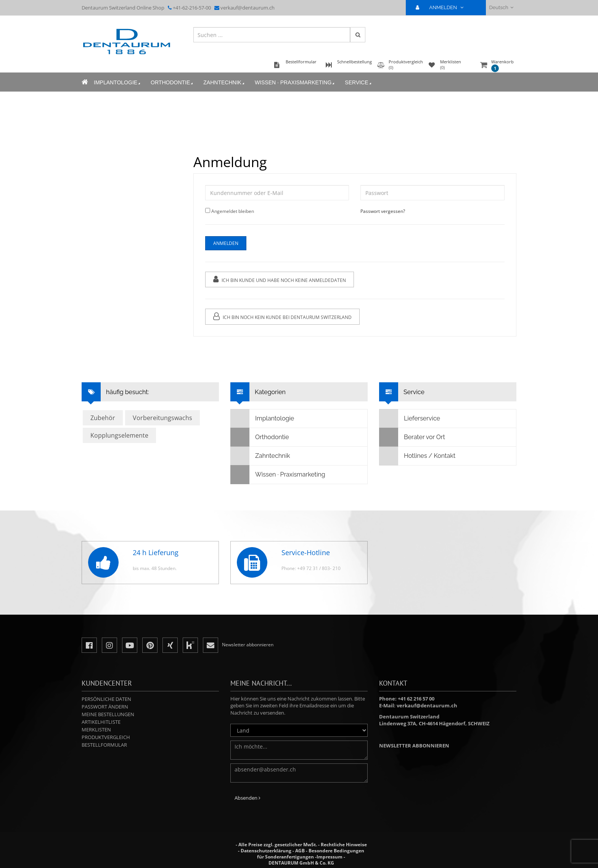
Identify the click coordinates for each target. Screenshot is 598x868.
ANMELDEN (443, 7)
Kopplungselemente (119, 435)
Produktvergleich (106, 737)
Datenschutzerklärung (266, 851)
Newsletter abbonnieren (414, 746)
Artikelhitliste (101, 722)
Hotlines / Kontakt (417, 456)
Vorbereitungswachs (162, 418)
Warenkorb (502, 65)
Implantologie (118, 83)
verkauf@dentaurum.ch (248, 8)
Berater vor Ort (412, 437)
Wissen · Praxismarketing (295, 83)
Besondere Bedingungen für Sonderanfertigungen (311, 854)
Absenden (248, 798)
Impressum (330, 857)
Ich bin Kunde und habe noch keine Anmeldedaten (280, 279)
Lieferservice (410, 419)
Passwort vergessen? (383, 211)
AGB (300, 851)
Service (358, 83)
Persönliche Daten (106, 699)
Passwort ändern (105, 707)
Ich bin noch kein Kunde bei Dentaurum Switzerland (282, 316)
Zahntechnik (224, 83)
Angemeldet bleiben (233, 211)
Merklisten (96, 730)
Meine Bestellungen (108, 714)
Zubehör (103, 418)
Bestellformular (104, 745)
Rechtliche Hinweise (344, 845)
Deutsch (501, 7)
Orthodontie (172, 83)
